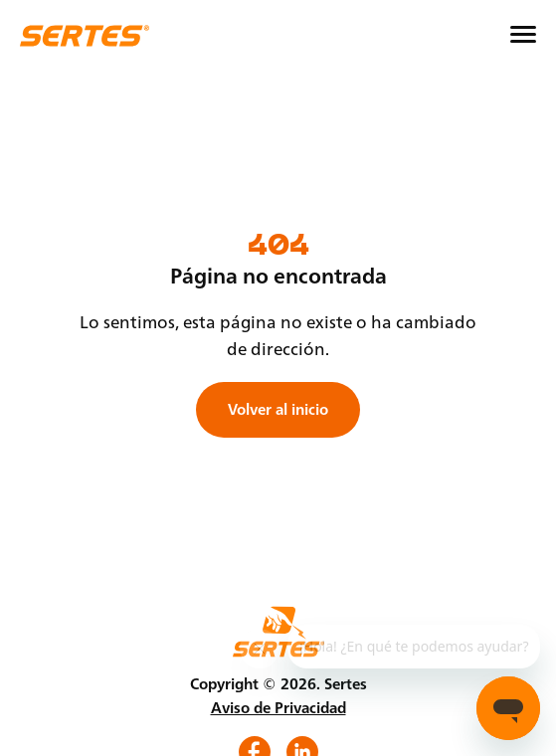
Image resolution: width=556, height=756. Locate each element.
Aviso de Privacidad (278, 708)
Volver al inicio (278, 409)
